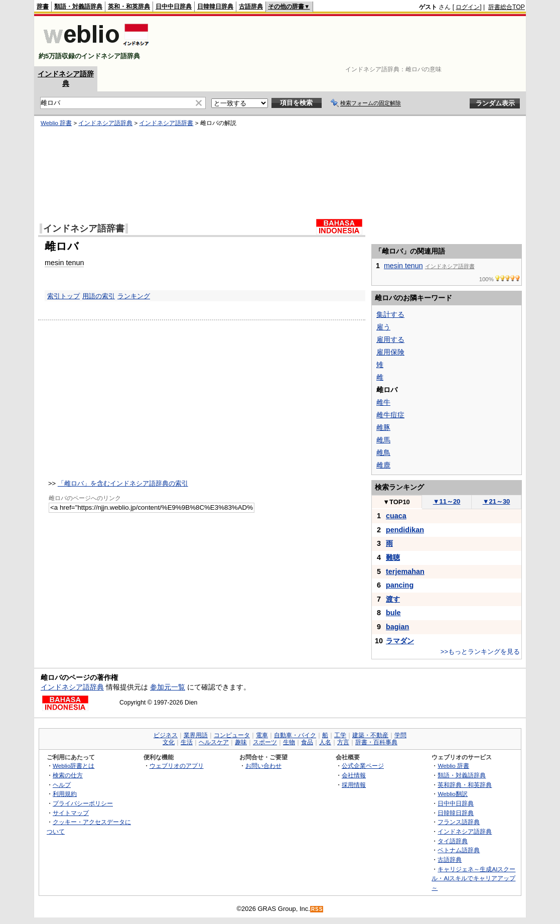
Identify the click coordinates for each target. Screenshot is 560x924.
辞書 (43, 7)
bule (393, 613)
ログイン (468, 7)
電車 (262, 735)
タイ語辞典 (453, 841)
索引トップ (63, 296)
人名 (325, 742)
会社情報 (354, 775)
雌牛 (383, 402)
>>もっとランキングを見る (480, 652)
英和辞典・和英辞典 (465, 785)
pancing (400, 585)
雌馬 (383, 440)
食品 (307, 742)
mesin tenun (64, 263)
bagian (397, 627)
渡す (393, 599)
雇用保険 (390, 352)
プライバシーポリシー (83, 803)
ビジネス (166, 735)
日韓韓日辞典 (215, 7)
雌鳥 (383, 452)
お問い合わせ (263, 766)
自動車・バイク (295, 735)
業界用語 (196, 735)
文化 (169, 742)
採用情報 (354, 785)
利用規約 (65, 794)
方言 (343, 742)
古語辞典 (251, 7)
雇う (383, 327)
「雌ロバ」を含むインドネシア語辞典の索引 (123, 483)
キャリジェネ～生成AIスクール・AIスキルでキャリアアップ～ (473, 878)
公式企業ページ (363, 766)
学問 (400, 735)
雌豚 (383, 427)
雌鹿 (383, 465)
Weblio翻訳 (452, 794)
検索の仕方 (68, 775)
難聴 (393, 557)
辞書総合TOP (507, 7)
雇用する (390, 339)
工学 (340, 735)
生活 (187, 742)
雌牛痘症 (390, 415)
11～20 (447, 501)
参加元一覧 (168, 687)
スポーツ (265, 742)
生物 (289, 742)
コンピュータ (232, 735)
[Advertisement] (342, 41)
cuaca (396, 516)
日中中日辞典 (174, 7)
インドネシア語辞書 (166, 123)
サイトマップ (71, 813)
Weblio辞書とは (74, 766)
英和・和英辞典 (129, 7)
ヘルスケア (214, 742)
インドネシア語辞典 (105, 123)
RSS (317, 909)
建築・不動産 (370, 735)
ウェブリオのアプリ (177, 766)
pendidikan (405, 530)
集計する (390, 314)
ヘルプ (62, 785)
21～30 (497, 501)
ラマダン (400, 641)
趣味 (241, 742)
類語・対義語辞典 (78, 7)
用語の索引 (99, 296)
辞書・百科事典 (376, 742)
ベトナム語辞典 (459, 850)
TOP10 (396, 502)
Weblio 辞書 (56, 123)
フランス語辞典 (459, 822)
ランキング (134, 296)
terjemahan (405, 571)
